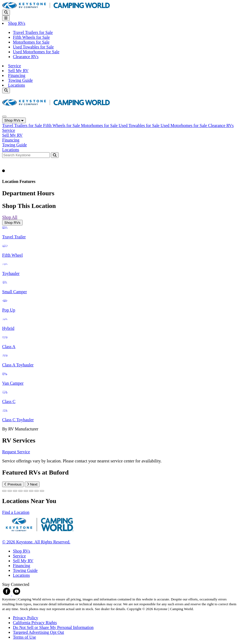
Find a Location (16, 512)
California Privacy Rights (35, 623)
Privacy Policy (26, 618)
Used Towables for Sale (33, 47)
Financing (17, 75)
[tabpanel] (119, 328)
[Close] (4, 116)
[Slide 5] (31, 491)
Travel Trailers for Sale (33, 32)
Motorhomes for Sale (31, 42)
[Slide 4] (26, 491)
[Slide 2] (15, 491)
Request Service (16, 452)
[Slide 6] (37, 491)
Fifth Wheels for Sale (31, 37)
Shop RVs (14, 120)
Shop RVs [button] (17, 23)
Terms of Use (24, 637)
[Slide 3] (20, 491)
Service (15, 66)
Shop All (10, 217)
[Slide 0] (4, 491)
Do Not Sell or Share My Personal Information (53, 627)
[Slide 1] (10, 491)
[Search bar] (26, 155)
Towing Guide (20, 80)
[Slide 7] (42, 491)
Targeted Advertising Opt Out (38, 632)
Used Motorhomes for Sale (36, 52)
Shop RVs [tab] (12, 223)
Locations (17, 85)
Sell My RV (18, 71)
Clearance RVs (26, 57)
